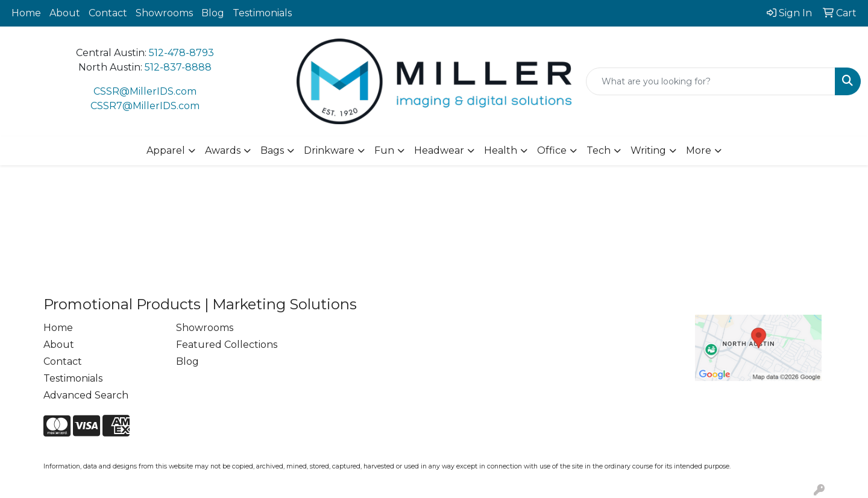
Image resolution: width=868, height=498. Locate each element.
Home (26, 13)
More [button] (699, 150)
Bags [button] (272, 150)
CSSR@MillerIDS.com (145, 91)
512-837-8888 (178, 67)
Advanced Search (86, 395)
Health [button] (501, 150)
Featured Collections (227, 345)
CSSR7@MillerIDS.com (145, 106)
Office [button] (552, 150)
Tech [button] (599, 150)
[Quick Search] (711, 81)
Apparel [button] (166, 150)
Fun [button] (384, 150)
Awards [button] (223, 150)
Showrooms (164, 13)
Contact (108, 13)
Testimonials (262, 13)
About (65, 13)
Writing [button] (648, 150)
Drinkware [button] (329, 150)
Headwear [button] (439, 150)
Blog (213, 13)
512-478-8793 (181, 53)
